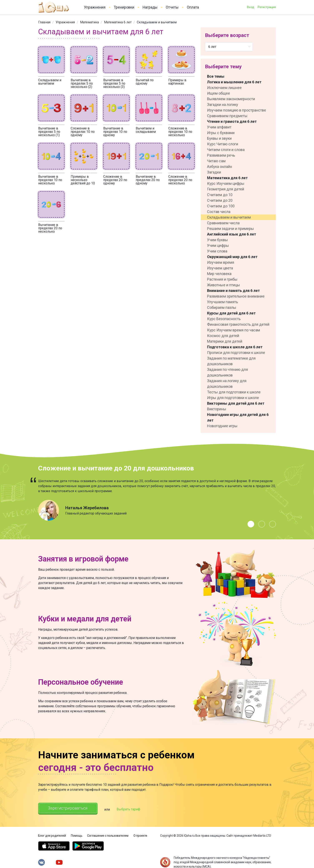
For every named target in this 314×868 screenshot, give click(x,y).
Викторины (217, 409)
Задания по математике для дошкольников (231, 361)
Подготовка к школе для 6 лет (235, 347)
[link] (44, 22)
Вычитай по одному (145, 82)
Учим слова (217, 251)
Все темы (216, 76)
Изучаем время (221, 262)
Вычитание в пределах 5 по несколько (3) (114, 83)
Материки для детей (225, 341)
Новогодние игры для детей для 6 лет (238, 417)
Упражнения (95, 7)
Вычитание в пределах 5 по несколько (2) (82, 83)
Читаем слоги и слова (226, 150)
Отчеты (172, 7)
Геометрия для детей (226, 189)
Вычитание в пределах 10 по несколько (50, 180)
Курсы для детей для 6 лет (231, 313)
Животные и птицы (224, 285)
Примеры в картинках (177, 82)
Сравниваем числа (223, 223)
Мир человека (219, 274)
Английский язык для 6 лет (232, 234)
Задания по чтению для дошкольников (227, 372)
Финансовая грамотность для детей (238, 324)
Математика (89, 22)
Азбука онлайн (220, 167)
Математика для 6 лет (227, 178)
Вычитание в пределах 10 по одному (115, 132)
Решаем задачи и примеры (230, 229)
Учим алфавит (219, 127)
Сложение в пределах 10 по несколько (180, 132)
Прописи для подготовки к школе (236, 353)
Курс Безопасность (224, 319)
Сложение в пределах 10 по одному (83, 132)
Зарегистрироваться (69, 808)
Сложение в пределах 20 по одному (115, 180)
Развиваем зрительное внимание (236, 296)
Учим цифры (218, 245)
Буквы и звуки (219, 138)
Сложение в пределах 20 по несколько (180, 180)
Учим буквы (217, 240)
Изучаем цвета (220, 268)
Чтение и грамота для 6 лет (232, 121)
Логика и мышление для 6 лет (234, 82)
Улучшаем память (222, 302)
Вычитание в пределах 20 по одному (148, 180)
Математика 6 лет (118, 22)
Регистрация (267, 7)
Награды (150, 7)
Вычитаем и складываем (146, 130)
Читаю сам (216, 161)
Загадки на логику (223, 105)
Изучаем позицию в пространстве (237, 110)
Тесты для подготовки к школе (234, 392)
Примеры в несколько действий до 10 (83, 180)
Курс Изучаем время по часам (234, 330)
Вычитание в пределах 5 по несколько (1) (49, 132)
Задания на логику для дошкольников (227, 384)
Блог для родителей (52, 835)
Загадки (214, 172)
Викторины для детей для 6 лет (236, 403)
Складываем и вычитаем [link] (157, 22)
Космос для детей (223, 336)
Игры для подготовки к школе (233, 398)
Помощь (77, 835)
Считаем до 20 (220, 200)
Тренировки (124, 7)
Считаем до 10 (220, 195)
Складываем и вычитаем (50, 82)
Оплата (193, 7)
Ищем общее (219, 93)
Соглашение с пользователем (108, 835)
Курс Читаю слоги (223, 144)
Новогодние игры (222, 426)
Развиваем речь (221, 155)
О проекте (140, 835)
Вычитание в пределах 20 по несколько (50, 228)
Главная (44, 22)
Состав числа (219, 212)
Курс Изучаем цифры (226, 183)
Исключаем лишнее (224, 88)
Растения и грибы (222, 279)
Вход (250, 7)
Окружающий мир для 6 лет (232, 257)
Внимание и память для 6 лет (233, 291)
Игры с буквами (221, 133)
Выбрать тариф (131, 809)
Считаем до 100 (221, 206)
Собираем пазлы (222, 307)
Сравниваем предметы (227, 116)
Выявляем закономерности (231, 99)
